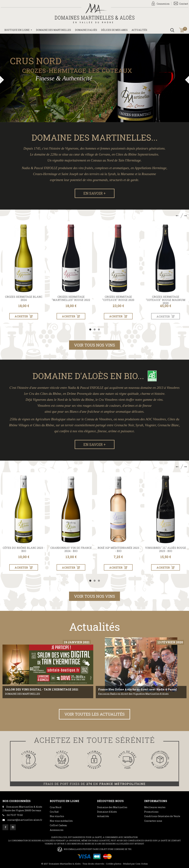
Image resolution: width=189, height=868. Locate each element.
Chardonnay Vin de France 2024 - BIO (71, 549)
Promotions (151, 812)
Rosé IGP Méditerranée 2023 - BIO (118, 549)
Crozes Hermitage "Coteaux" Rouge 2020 (118, 298)
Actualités (103, 816)
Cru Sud (54, 812)
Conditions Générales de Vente (162, 816)
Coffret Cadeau (58, 825)
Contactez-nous (153, 821)
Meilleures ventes (155, 807)
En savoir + (95, 193)
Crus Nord (56, 807)
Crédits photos (114, 864)
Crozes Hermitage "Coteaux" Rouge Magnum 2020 (166, 300)
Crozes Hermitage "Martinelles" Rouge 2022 (71, 298)
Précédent (2, 80)
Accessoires (57, 830)
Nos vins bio (57, 816)
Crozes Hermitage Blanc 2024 (24, 298)
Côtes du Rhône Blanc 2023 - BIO (24, 549)
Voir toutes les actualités (94, 714)
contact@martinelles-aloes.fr (25, 820)
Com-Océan (142, 864)
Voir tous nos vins (94, 345)
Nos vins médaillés (61, 821)
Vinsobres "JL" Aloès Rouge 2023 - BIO (166, 549)
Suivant (187, 80)
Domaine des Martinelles (112, 807)
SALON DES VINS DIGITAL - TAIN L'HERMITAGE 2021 (42, 689)
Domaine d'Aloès (107, 812)
